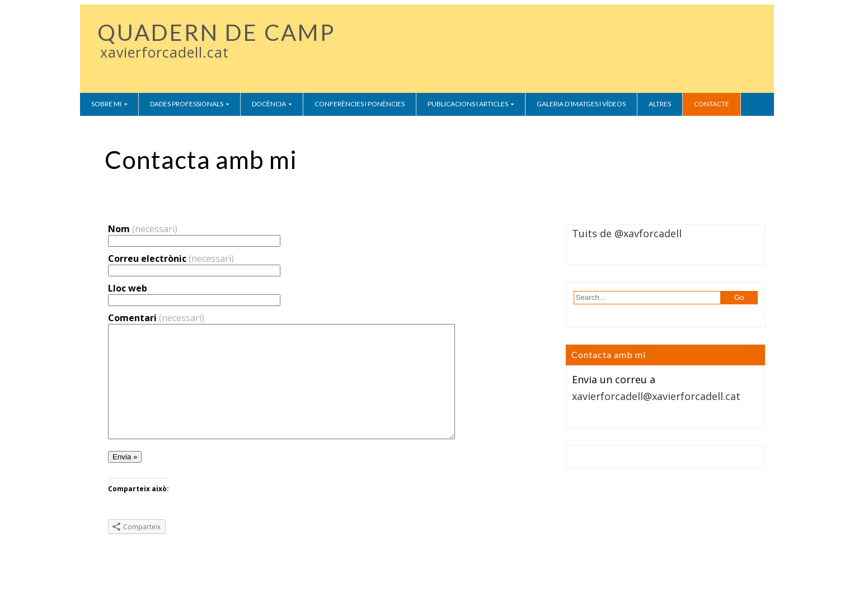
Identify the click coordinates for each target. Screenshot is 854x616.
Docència (269, 104)
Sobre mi (106, 104)
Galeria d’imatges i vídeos (581, 104)
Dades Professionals (187, 104)
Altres (660, 104)
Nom (143, 229)
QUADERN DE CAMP (216, 32)
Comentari (156, 318)
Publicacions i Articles (468, 104)
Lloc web (128, 288)
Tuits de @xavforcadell (627, 233)
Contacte (712, 104)
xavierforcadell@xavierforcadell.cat (656, 396)
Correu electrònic (171, 258)
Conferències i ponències (360, 104)
